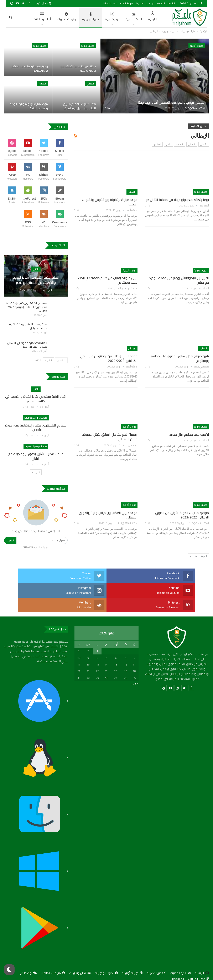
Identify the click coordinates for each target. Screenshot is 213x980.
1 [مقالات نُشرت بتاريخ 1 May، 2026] (97, 637)
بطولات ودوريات (48, 17)
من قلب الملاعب (53, 958)
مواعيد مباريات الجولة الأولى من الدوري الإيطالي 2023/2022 (182, 515)
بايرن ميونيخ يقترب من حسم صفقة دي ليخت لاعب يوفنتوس (108, 280)
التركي (168, 144)
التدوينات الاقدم (198, 556)
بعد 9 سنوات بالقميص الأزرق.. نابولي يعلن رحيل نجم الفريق (78, 106)
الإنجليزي (42, 84)
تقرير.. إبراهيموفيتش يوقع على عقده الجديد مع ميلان (179, 280)
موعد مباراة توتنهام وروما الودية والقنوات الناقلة (32, 106)
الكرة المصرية (115, 17)
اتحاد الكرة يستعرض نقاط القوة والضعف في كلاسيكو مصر (36, 280)
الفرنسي (157, 144)
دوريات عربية (94, 17)
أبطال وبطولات (80, 958)
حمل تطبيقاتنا (110, 3)
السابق (61, 360)
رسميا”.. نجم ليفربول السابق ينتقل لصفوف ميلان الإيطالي (110, 437)
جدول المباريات (198, 964)
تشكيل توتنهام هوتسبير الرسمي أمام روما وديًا (165, 102)
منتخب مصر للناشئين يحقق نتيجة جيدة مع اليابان (28, 326)
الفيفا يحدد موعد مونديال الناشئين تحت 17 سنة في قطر (27, 345)
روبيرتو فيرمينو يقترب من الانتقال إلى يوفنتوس (28, 68)
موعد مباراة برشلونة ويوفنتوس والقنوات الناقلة (110, 202)
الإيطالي (91, 84)
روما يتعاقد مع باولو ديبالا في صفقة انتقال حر (178, 200)
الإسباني (192, 144)
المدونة (161, 3)
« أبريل (135, 669)
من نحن (150, 3)
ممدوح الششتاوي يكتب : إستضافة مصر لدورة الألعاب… (36, 428)
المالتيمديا (178, 964)
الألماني (204, 144)
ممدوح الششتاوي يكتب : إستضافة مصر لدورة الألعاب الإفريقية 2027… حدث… (26, 307)
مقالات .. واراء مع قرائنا (36, 418)
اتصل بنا (140, 3)
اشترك (10, 540)
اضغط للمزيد (25, 17)
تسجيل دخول (44, 3)
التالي (48, 360)
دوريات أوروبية (72, 17)
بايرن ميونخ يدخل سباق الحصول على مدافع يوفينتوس (180, 358)
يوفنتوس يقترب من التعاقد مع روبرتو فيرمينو (77, 68)
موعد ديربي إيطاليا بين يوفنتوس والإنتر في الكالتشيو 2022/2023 (109, 358)
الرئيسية (171, 3)
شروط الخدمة (126, 3)
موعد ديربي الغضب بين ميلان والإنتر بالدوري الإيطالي (108, 515)
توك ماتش (28, 958)
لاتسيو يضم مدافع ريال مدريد (189, 434)
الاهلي (36, 269)
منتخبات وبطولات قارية (36, 446)
